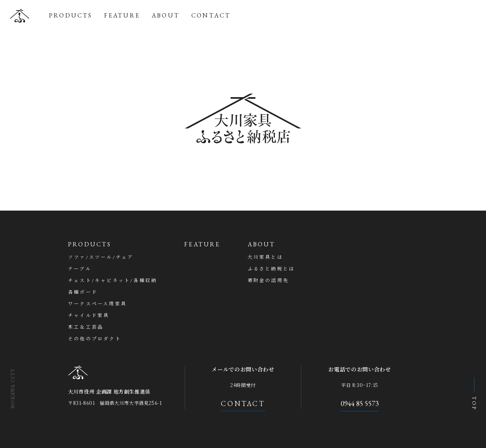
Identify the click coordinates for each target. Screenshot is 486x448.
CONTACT (211, 15)
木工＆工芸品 (86, 327)
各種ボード (83, 292)
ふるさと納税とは (271, 269)
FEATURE (122, 15)
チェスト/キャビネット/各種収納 (113, 281)
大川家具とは (265, 257)
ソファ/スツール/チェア (101, 257)
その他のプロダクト (95, 339)
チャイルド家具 (89, 316)
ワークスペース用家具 (97, 304)
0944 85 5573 (360, 404)
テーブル (80, 269)
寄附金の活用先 (268, 281)
